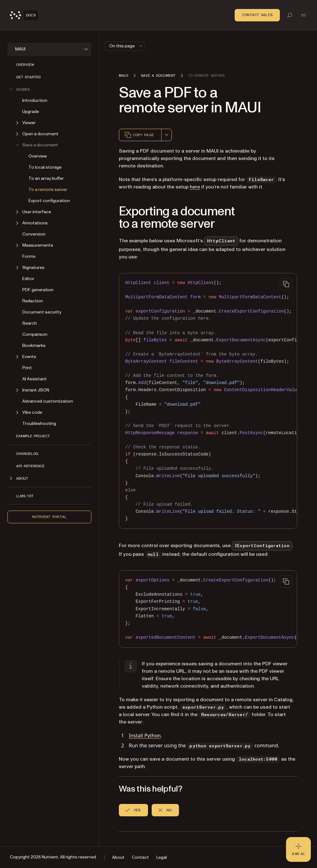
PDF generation (38, 290)
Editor (28, 279)
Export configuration (49, 201)
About (118, 857)
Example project (33, 436)
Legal (162, 857)
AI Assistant (35, 379)
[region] (208, 401)
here (195, 187)
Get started (28, 77)
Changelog (27, 454)
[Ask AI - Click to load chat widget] (298, 849)
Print (27, 368)
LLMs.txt (25, 496)
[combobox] (167, 135)
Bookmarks (34, 345)
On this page (126, 46)
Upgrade (31, 112)
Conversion (34, 234)
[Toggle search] (290, 15)
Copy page (139, 135)
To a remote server (48, 190)
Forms (29, 256)
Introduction (35, 100)
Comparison (35, 334)
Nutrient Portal (50, 517)
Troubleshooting (39, 423)
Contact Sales (257, 15)
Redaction (33, 301)
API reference (30, 466)
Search (30, 323)
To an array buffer (46, 178)
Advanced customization (48, 401)
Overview (25, 65)
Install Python (145, 736)
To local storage (45, 167)
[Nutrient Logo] (24, 15)
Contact (140, 857)
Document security (42, 312)
